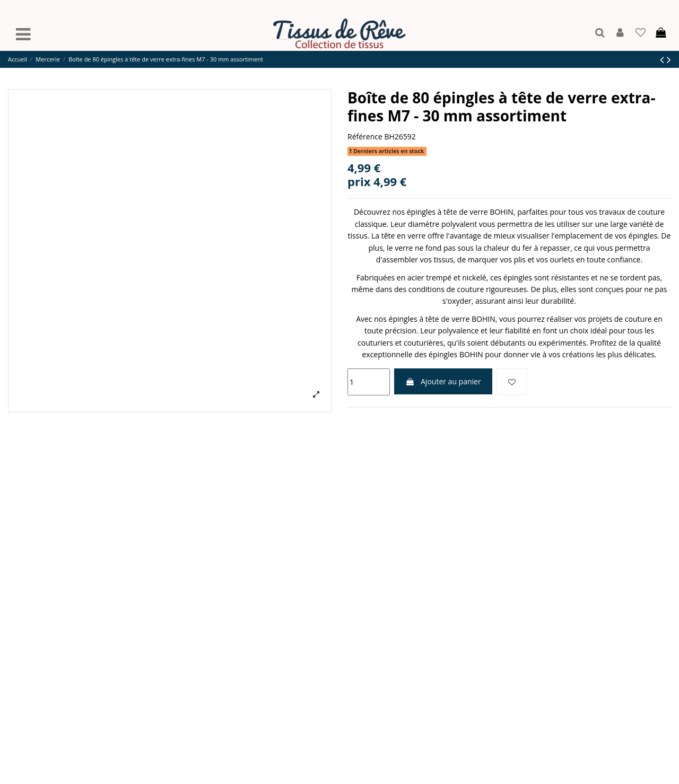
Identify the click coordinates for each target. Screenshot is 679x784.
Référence (365, 136)
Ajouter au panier (443, 381)
